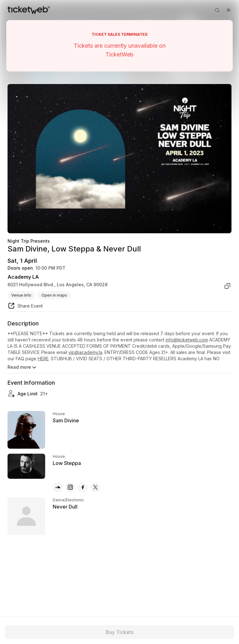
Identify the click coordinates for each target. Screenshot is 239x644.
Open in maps (54, 295)
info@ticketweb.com (187, 340)
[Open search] (217, 10)
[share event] (25, 307)
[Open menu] (228, 10)
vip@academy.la (85, 352)
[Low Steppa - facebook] (83, 487)
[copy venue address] (227, 286)
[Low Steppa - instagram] (70, 487)
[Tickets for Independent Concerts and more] (29, 10)
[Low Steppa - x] (95, 487)
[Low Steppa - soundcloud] (58, 487)
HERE (43, 359)
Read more (22, 367)
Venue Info (21, 295)
